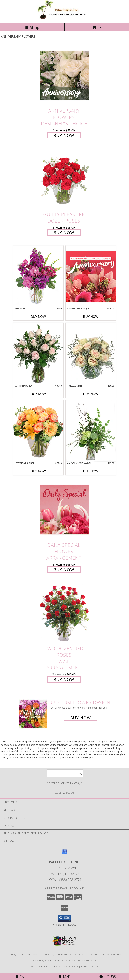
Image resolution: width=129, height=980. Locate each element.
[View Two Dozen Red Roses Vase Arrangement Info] (64, 613)
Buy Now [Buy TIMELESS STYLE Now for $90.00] (91, 394)
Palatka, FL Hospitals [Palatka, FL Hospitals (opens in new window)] (57, 955)
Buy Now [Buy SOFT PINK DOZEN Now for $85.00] (38, 394)
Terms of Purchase (65, 966)
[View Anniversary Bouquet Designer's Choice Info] (91, 276)
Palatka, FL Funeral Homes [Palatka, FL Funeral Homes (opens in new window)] (23, 955)
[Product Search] (65, 773)
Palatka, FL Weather (46, 960)
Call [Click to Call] (21, 977)
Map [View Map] (64, 977)
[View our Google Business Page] (64, 853)
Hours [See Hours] (108, 977)
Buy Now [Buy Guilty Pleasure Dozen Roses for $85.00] (64, 233)
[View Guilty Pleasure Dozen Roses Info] (64, 179)
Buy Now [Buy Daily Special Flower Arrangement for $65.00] (64, 570)
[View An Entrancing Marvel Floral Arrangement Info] (91, 431)
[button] (65, 918)
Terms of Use (90, 966)
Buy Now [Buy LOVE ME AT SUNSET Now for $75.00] (38, 471)
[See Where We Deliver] (64, 793)
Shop (32, 27)
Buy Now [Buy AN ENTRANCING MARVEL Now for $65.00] (91, 471)
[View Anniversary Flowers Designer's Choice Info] (64, 75)
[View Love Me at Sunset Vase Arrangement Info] (38, 431)
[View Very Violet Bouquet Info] (38, 276)
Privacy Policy (40, 966)
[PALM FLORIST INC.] (65, 18)
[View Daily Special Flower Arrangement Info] (64, 510)
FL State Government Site (79, 960)
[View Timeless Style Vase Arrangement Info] (91, 354)
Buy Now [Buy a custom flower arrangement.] (81, 718)
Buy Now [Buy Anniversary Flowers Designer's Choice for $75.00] (64, 135)
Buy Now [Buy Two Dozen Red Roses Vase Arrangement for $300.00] (64, 679)
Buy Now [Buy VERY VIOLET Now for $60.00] (38, 317)
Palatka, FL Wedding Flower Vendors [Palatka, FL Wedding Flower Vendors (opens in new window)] (99, 955)
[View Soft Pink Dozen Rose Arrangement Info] (38, 354)
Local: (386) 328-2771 (64, 880)
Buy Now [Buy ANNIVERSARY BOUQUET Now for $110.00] (91, 317)
